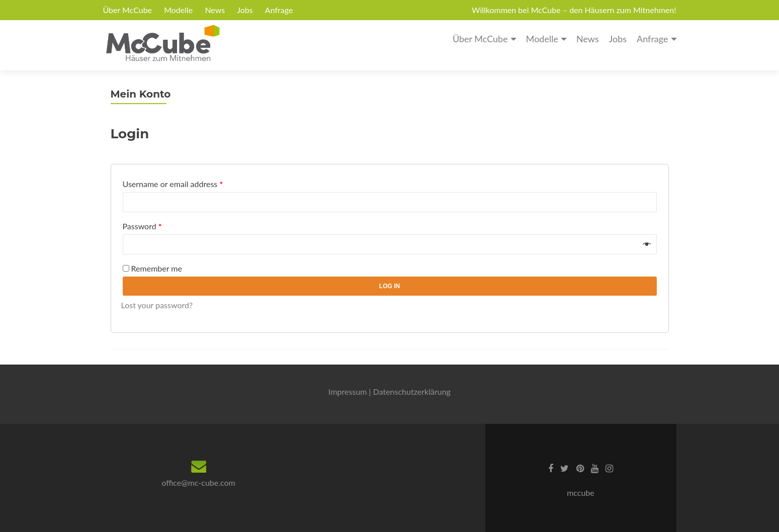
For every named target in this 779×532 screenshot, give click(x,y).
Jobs (245, 10)
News (215, 10)
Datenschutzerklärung (412, 391)
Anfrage (279, 10)
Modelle (178, 10)
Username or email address (173, 184)
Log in (389, 286)
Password (142, 226)
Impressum (348, 391)
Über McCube (128, 10)
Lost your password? (157, 305)
